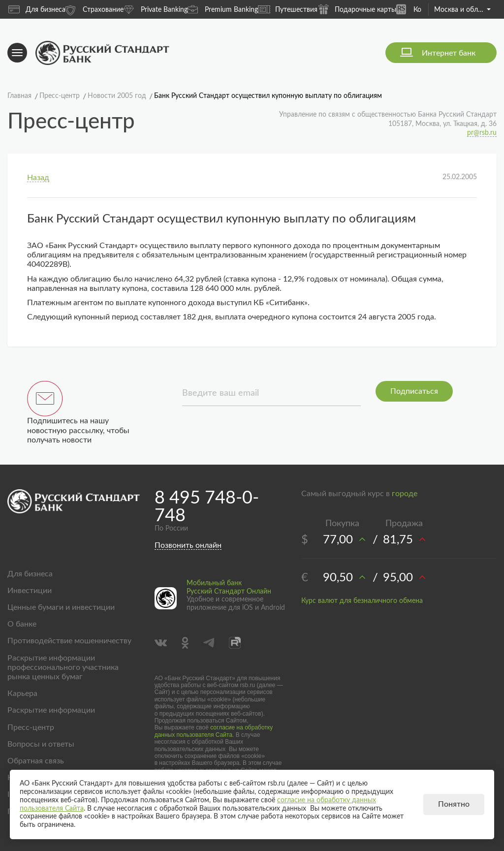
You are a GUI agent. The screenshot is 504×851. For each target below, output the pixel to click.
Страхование (94, 9)
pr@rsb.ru (482, 133)
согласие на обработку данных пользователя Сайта (214, 731)
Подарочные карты (357, 9)
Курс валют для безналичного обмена (362, 601)
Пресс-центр (31, 727)
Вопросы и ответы (41, 744)
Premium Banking (223, 9)
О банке (22, 624)
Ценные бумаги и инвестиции (61, 607)
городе (405, 494)
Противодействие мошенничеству (69, 641)
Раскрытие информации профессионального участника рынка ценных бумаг (63, 667)
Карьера (22, 693)
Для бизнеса (37, 9)
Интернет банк (449, 53)
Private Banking (156, 9)
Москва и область (462, 10)
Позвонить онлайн (188, 545)
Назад (38, 178)
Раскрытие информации (51, 710)
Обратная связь (36, 761)
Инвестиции (30, 591)
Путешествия (288, 9)
